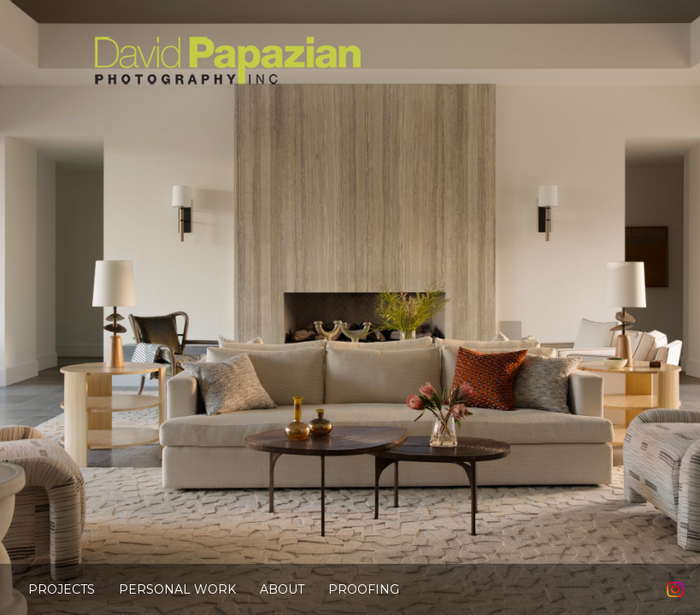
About (282, 589)
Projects (62, 589)
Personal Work (177, 589)
